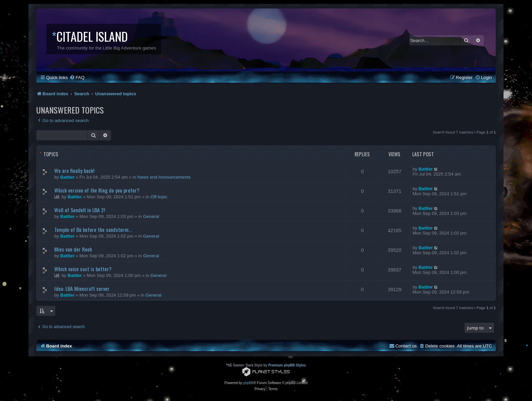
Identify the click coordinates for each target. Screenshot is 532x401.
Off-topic (159, 197)
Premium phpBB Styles (287, 365)
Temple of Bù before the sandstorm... (93, 229)
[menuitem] (77, 77)
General (151, 216)
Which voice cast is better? (83, 269)
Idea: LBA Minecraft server (82, 288)
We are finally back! (74, 171)
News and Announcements (164, 177)
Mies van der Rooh (73, 249)
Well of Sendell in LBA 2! (80, 210)
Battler (68, 177)
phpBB (248, 383)
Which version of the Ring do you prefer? (97, 190)
